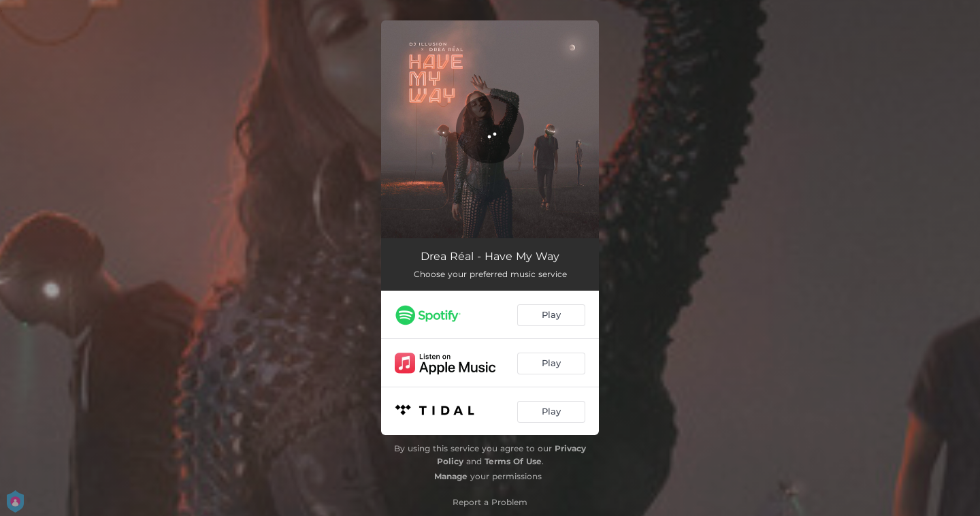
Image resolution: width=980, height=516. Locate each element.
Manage (451, 476)
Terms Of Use (513, 461)
